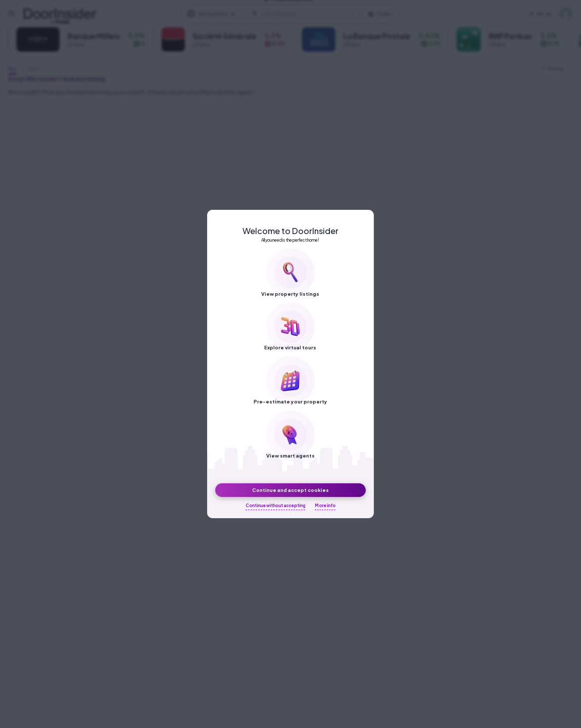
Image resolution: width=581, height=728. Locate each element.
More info (325, 506)
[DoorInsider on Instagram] (265, 18)
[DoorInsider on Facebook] (247, 18)
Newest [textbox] (554, 69)
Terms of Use (485, 18)
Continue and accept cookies (290, 490)
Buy (12, 68)
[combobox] (556, 69)
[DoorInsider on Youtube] (301, 18)
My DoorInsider (566, 14)
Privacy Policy (431, 18)
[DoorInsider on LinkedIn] (283, 18)
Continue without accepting (275, 506)
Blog (389, 18)
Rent (34, 68)
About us (355, 18)
